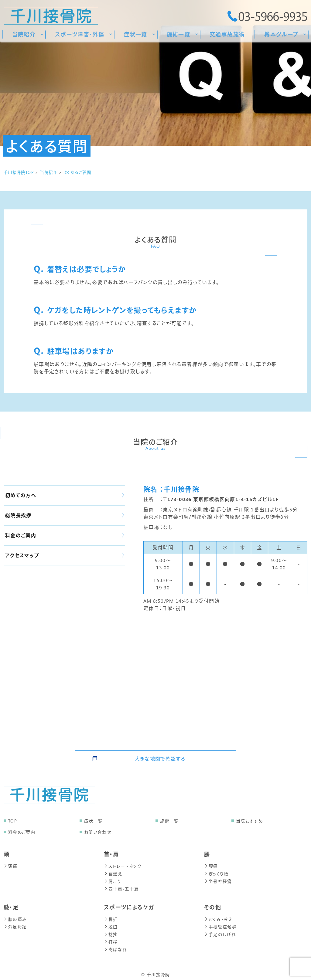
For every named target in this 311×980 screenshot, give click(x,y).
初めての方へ (65, 495)
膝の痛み (15, 918)
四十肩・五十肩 (121, 888)
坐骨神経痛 (218, 880)
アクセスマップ (65, 555)
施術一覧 (169, 821)
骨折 (111, 918)
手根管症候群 (220, 925)
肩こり (113, 880)
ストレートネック (123, 866)
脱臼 (111, 925)
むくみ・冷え (218, 918)
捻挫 (111, 932)
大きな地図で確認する (160, 757)
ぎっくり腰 (216, 873)
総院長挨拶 (65, 515)
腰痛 (211, 866)
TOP (13, 821)
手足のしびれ (220, 932)
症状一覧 (93, 821)
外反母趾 (15, 925)
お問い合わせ (98, 832)
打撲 (111, 939)
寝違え (113, 873)
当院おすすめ (249, 821)
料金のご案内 (65, 535)
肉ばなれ (115, 947)
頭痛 (11, 866)
